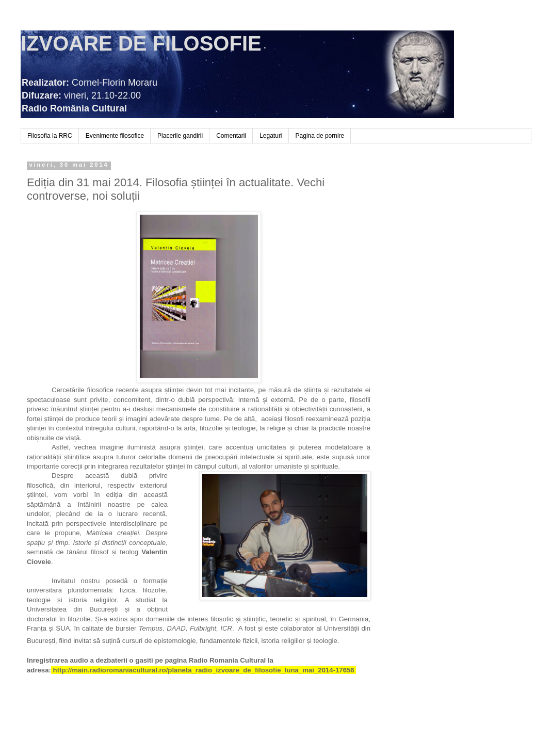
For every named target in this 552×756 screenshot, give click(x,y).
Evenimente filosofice (115, 136)
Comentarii (231, 136)
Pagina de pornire (320, 136)
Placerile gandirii (180, 136)
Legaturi (271, 136)
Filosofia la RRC (50, 136)
